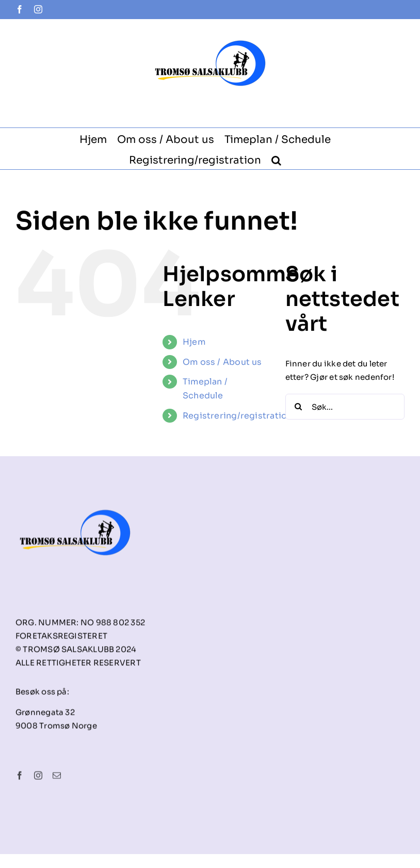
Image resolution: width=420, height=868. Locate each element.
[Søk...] (345, 407)
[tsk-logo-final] (75, 500)
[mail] (57, 779)
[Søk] (298, 407)
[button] (276, 159)
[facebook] (20, 779)
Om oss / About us (222, 362)
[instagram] (38, 779)
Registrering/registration (238, 416)
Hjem (194, 342)
